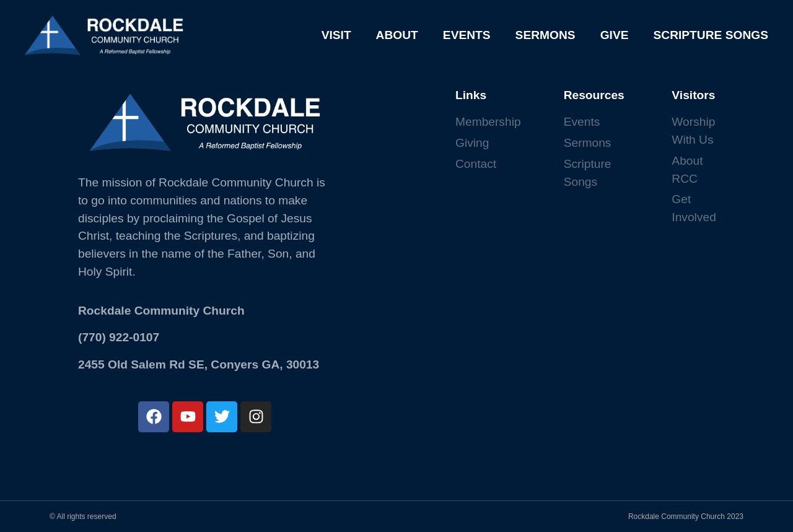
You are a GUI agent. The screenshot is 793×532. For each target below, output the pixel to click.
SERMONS (545, 35)
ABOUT (397, 35)
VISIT (336, 35)
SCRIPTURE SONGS (711, 35)
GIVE (615, 35)
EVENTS (467, 35)
